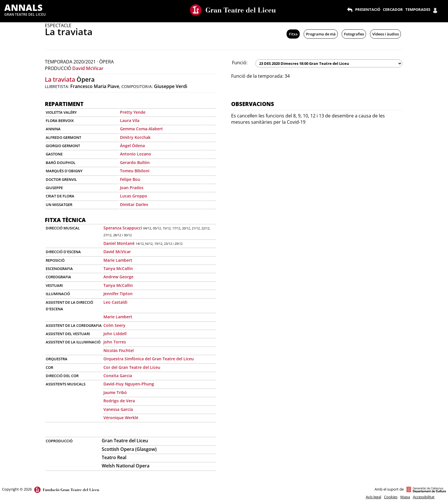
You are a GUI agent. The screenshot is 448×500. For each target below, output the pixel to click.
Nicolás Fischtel (119, 350)
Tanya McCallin (118, 268)
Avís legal (373, 497)
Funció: (240, 63)
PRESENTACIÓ (368, 9)
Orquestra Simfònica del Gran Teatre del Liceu (149, 359)
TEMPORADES (418, 9)
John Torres (115, 342)
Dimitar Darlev (134, 204)
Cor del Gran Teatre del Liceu (132, 367)
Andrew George (118, 277)
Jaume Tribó (115, 392)
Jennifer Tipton (118, 294)
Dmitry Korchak (135, 137)
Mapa (405, 497)
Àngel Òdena (132, 146)
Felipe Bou (130, 179)
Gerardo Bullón (135, 162)
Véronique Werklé (121, 418)
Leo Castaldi (115, 302)
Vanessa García (118, 409)
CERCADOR (393, 9)
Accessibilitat (424, 497)
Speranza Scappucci (123, 228)
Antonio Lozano (136, 154)
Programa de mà (321, 34)
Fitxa (293, 34)
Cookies (391, 497)
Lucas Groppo (134, 196)
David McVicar (88, 68)
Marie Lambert (118, 260)
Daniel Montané (119, 243)
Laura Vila (130, 120)
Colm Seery (114, 325)
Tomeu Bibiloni (135, 171)
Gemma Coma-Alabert (141, 129)
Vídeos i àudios (386, 34)
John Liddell (115, 334)
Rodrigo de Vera (119, 401)
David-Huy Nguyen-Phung (129, 384)
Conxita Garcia (118, 376)
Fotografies (354, 34)
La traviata (60, 79)
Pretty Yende (133, 112)
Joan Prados (132, 188)
